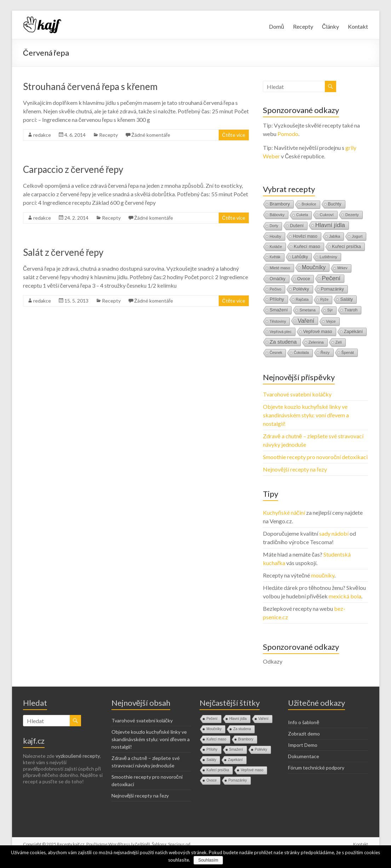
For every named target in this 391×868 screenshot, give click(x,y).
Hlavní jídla (238, 719)
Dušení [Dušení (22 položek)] (297, 226)
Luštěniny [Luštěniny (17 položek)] (328, 257)
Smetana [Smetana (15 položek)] (307, 310)
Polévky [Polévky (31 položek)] (301, 289)
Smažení (236, 749)
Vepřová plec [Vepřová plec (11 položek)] (281, 332)
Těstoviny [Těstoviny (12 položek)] (278, 321)
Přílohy (212, 749)
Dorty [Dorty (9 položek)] (274, 226)
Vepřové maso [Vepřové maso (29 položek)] (318, 331)
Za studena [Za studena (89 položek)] (283, 342)
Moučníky (214, 729)
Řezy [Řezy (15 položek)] (325, 353)
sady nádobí (334, 533)
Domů (277, 26)
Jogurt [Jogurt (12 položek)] (357, 236)
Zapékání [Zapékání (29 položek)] (353, 331)
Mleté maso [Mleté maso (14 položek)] (280, 268)
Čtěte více (234, 135)
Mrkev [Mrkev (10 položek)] (342, 268)
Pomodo (288, 134)
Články (331, 26)
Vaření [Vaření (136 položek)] (306, 321)
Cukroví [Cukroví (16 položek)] (327, 215)
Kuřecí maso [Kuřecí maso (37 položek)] (307, 246)
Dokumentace (304, 756)
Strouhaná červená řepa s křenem (90, 86)
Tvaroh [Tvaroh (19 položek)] (351, 310)
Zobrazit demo (304, 734)
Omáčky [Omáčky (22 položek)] (278, 279)
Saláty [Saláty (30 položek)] (346, 299)
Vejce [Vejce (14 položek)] (331, 321)
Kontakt (358, 26)
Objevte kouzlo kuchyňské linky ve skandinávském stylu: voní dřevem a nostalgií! (306, 415)
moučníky (323, 575)
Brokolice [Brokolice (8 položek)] (309, 204)
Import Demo (303, 745)
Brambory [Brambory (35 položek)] (280, 204)
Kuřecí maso (216, 739)
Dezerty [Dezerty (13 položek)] (352, 215)
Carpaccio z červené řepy (73, 169)
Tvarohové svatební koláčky (297, 394)
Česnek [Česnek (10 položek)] (276, 353)
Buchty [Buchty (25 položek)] (335, 204)
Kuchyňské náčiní (284, 512)
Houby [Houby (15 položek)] (275, 236)
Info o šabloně (304, 722)
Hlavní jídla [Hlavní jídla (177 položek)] (330, 225)
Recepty (303, 26)
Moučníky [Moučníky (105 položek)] (314, 267)
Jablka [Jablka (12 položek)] (335, 236)
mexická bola (345, 596)
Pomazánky (237, 780)
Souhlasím (208, 860)
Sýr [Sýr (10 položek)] (330, 310)
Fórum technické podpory (316, 768)
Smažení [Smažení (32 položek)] (279, 310)
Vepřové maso (252, 770)
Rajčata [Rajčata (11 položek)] (302, 299)
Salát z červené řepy (63, 252)
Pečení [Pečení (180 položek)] (331, 278)
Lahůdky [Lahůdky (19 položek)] (300, 257)
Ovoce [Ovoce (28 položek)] (304, 279)
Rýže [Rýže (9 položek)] (324, 300)
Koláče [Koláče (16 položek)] (276, 247)
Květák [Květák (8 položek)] (275, 257)
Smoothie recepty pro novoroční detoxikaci (315, 457)
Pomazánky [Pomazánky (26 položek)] (333, 289)
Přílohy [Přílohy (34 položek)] (277, 299)
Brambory (246, 739)
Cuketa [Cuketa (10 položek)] (302, 215)
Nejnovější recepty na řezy (295, 469)
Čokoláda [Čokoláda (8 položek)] (301, 353)
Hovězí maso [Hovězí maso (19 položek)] (305, 236)
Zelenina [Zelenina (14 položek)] (316, 342)
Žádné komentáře (151, 135)
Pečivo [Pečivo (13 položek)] (275, 289)
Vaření (263, 719)
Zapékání (235, 760)
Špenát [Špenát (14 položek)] (348, 353)
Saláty (211, 760)
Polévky (261, 749)
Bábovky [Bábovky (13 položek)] (277, 215)
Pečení (212, 719)
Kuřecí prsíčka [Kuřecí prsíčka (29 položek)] (346, 246)
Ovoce (211, 780)
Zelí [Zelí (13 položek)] (339, 342)
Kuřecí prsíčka (218, 770)
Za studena (242, 729)
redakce (42, 135)
